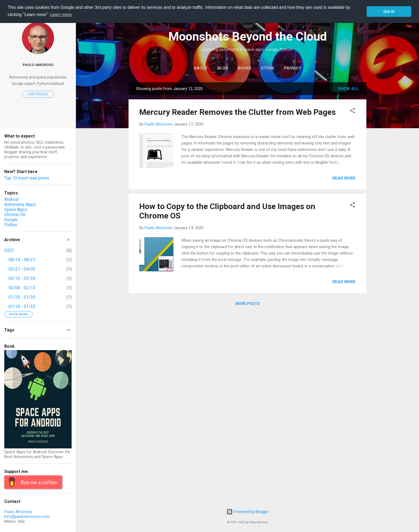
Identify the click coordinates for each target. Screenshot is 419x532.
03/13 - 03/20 (22, 278)
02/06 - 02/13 (22, 288)
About (201, 68)
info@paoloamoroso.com (27, 517)
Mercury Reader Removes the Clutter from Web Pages (237, 112)
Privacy (293, 68)
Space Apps (16, 210)
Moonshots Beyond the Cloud (248, 36)
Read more (344, 178)
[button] (352, 112)
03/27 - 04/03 (22, 269)
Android (11, 199)
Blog (223, 68)
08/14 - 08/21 (22, 260)
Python (11, 225)
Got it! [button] (389, 11)
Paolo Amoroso (38, 65)
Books (245, 68)
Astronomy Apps (20, 204)
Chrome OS (15, 215)
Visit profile (38, 94)
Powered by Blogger (248, 512)
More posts (248, 304)
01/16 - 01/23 (22, 306)
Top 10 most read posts (27, 178)
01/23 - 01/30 (22, 297)
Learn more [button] (61, 15)
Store (268, 68)
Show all (348, 89)
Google (11, 220)
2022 (9, 250)
